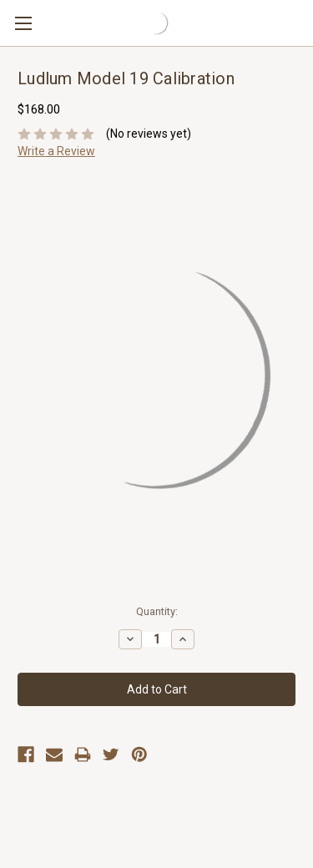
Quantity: (157, 611)
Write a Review (56, 151)
